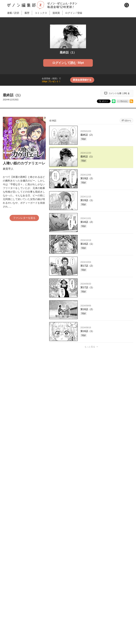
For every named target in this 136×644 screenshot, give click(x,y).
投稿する (91, 398)
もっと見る (90, 347)
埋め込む (124, 101)
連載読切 (13, 13)
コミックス (41, 13)
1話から (128, 120)
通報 (127, 425)
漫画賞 (56, 13)
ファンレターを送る (24, 218)
